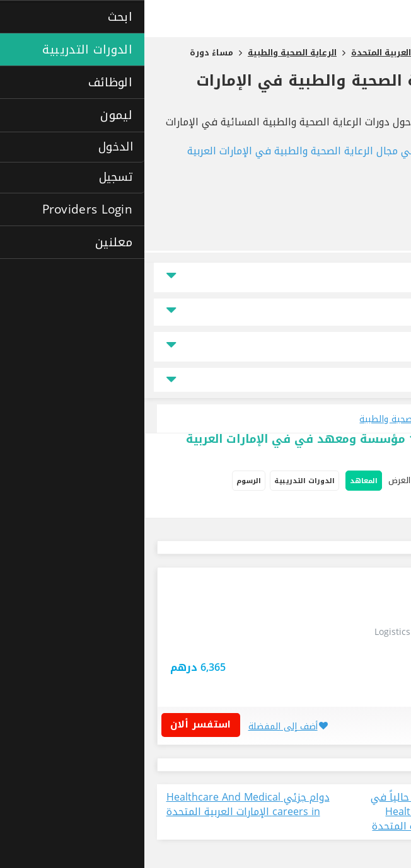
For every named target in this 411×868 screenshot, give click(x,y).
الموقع (378, 277)
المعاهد (219, 481)
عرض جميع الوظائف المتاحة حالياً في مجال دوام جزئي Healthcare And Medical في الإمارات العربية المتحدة (308, 812)
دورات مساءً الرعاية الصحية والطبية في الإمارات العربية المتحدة (228, 90)
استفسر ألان (61, 724)
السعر (379, 312)
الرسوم (104, 481)
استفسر (328, 680)
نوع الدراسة (370, 347)
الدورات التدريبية (160, 481)
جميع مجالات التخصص (205, 380)
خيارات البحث (374, 481)
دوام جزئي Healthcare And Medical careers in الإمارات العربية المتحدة (104, 805)
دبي (371, 657)
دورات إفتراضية (330, 507)
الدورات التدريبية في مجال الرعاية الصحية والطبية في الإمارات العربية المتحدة (224, 158)
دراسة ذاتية (385, 507)
